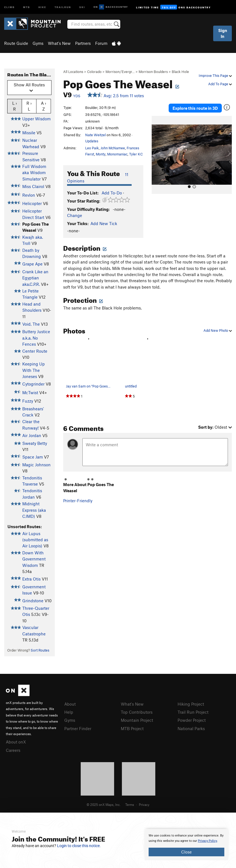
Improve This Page (215, 75)
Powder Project (192, 720)
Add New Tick (104, 223)
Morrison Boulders (153, 72)
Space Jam (33, 457)
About (70, 704)
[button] (157, 155)
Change (75, 215)
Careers (13, 750)
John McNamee (113, 148)
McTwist (30, 392)
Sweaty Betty (35, 443)
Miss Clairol (33, 186)
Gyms (38, 43)
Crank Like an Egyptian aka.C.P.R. (35, 278)
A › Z (44, 106)
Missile (29, 133)
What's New (59, 43)
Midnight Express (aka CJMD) (34, 510)
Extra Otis (31, 579)
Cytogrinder (33, 384)
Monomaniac (117, 154)
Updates (92, 141)
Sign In (223, 33)
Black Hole (180, 72)
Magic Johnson (36, 465)
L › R (15, 106)
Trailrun (63, 7)
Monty (101, 154)
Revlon (29, 195)
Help (69, 712)
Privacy (144, 804)
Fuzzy (28, 401)
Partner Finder (78, 728)
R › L (29, 106)
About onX (16, 742)
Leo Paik (92, 148)
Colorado (94, 72)
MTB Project (132, 728)
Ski (82, 7)
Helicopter (32, 203)
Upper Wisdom (36, 119)
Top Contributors (137, 712)
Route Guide (16, 43)
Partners (83, 43)
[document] (186, 845)
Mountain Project (137, 720)
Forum (101, 43)
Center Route (35, 351)
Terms (130, 804)
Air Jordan (32, 435)
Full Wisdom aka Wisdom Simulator (34, 173)
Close (186, 852)
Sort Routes (40, 650)
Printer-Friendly (78, 501)
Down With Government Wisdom (34, 559)
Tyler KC (136, 154)
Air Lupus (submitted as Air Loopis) (35, 540)
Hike (42, 7)
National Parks (191, 728)
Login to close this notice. (79, 846)
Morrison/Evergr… (120, 72)
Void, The (31, 324)
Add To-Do (112, 193)
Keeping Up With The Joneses (34, 370)
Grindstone (33, 601)
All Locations (73, 72)
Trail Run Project (193, 712)
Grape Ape (32, 264)
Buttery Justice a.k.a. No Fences (36, 338)
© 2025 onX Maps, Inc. (104, 804)
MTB (27, 7)
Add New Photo (218, 330)
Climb (9, 7)
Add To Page (220, 84)
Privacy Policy (207, 841)
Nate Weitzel (95, 135)
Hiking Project (191, 704)
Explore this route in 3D (195, 108)
